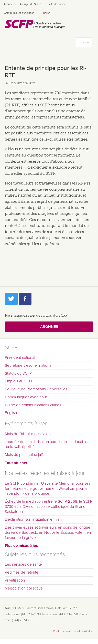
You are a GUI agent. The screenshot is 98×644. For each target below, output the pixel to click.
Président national (20, 357)
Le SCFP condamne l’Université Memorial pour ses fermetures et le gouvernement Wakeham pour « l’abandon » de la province (48, 489)
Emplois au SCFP (19, 381)
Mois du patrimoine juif (24, 455)
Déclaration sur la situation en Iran (33, 519)
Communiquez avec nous (19, 13)
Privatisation (15, 580)
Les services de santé (23, 564)
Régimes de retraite (22, 572)
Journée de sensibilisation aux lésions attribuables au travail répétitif (47, 444)
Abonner (49, 327)
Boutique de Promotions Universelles (36, 389)
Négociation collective (24, 588)
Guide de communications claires (33, 405)
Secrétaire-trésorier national (29, 365)
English (46, 13)
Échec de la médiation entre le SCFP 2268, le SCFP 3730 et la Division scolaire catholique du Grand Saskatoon (49, 507)
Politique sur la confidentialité (73, 631)
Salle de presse (57, 4)
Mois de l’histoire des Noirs (28, 434)
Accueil (8, 4)
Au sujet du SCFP (30, 4)
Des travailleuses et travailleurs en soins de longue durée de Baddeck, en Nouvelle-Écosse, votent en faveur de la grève (48, 532)
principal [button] (85, 43)
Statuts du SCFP (18, 373)
